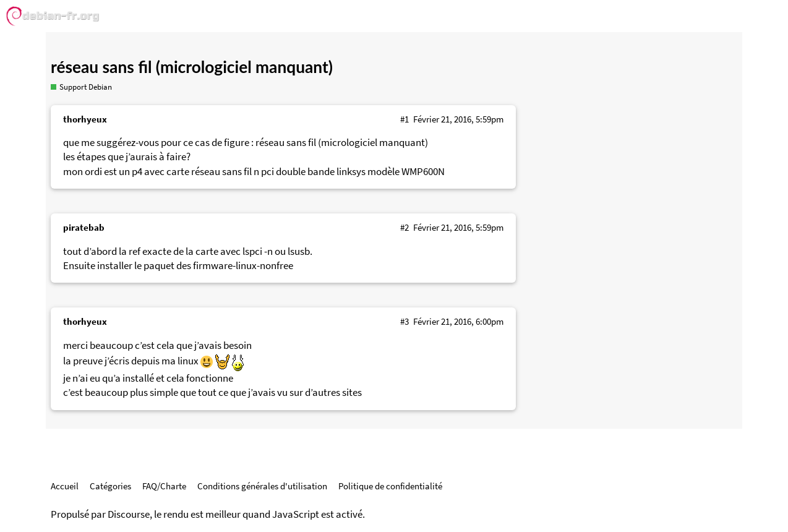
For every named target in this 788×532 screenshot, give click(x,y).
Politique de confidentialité (390, 486)
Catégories (110, 486)
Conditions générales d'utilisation (262, 486)
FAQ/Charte (164, 486)
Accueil (65, 486)
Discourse (129, 514)
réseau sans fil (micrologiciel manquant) (192, 67)
